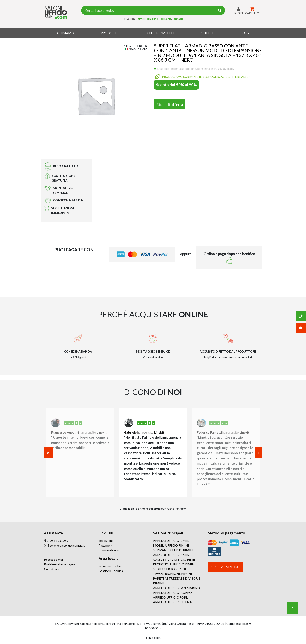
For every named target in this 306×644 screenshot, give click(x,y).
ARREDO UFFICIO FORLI (171, 597)
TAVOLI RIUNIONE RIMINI (173, 574)
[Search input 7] (150, 10)
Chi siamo (66, 33)
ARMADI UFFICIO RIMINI (172, 555)
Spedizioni (106, 541)
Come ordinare (109, 550)
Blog (245, 33)
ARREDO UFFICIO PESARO (172, 592)
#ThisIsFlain (153, 638)
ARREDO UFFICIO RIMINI (172, 541)
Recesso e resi (53, 559)
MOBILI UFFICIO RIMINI (171, 545)
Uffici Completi (160, 33)
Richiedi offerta (170, 104)
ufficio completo (148, 19)
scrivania (166, 19)
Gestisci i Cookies (111, 571)
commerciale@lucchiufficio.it (67, 545)
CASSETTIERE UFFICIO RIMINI (175, 559)
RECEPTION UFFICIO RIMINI (174, 564)
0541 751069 (59, 541)
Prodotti (109, 33)
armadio (179, 19)
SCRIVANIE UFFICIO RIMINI (173, 550)
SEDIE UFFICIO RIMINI (170, 569)
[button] (48, 453)
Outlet (207, 33)
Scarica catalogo (225, 567)
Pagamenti (106, 545)
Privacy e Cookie (110, 566)
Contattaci (51, 569)
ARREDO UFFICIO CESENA (172, 602)
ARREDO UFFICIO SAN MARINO (177, 588)
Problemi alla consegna (60, 564)
